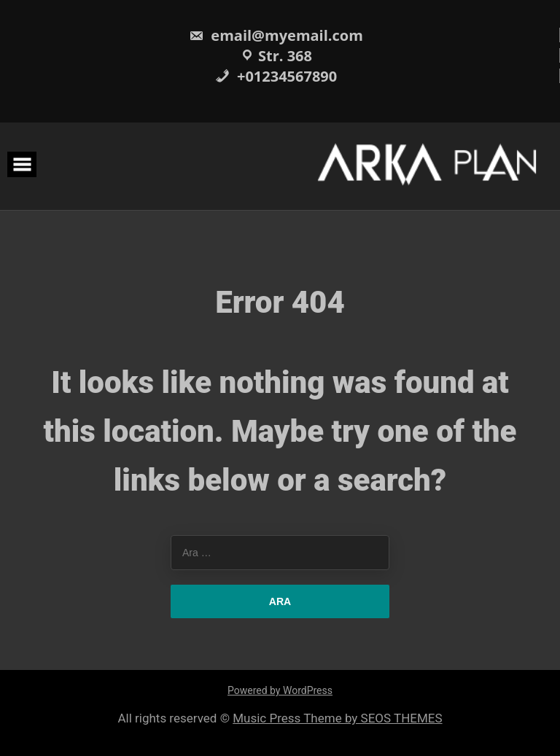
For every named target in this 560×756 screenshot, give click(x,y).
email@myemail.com (276, 35)
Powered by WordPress (280, 690)
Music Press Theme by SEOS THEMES (337, 718)
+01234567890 (276, 76)
